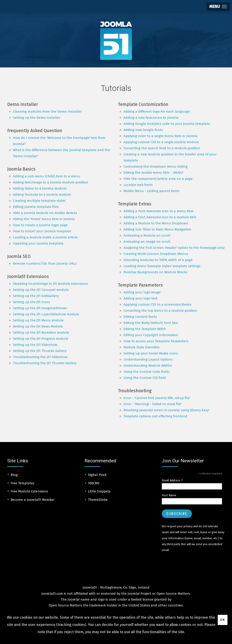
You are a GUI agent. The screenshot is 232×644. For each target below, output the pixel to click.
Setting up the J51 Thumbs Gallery (40, 351)
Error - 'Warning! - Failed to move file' (153, 404)
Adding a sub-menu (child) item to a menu (47, 176)
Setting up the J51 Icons (31, 302)
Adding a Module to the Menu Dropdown (156, 223)
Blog (14, 475)
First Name (169, 495)
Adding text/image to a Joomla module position (51, 182)
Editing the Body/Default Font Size (151, 323)
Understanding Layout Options (148, 359)
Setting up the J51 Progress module (41, 339)
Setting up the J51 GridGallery (36, 296)
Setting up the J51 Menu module (38, 320)
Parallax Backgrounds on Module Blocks (155, 272)
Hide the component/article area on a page (158, 179)
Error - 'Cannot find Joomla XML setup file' (157, 398)
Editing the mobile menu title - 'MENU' (153, 173)
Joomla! (74, 599)
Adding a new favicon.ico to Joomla (151, 118)
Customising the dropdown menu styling (156, 166)
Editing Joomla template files (36, 207)
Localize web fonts (138, 185)
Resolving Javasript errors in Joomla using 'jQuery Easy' (166, 410)
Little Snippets (99, 491)
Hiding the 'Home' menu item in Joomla (44, 219)
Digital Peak (97, 475)
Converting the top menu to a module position (160, 311)
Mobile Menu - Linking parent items (151, 191)
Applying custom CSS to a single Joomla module (161, 142)
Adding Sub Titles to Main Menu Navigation (157, 229)
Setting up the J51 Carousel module (41, 290)
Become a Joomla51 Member (33, 500)
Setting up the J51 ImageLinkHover (40, 308)
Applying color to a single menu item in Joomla (161, 136)
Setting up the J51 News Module (38, 326)
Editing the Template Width (145, 329)
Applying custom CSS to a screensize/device (157, 304)
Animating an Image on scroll (147, 242)
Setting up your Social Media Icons (151, 353)
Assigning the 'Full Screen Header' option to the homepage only (174, 248)
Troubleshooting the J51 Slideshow (40, 357)
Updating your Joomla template (38, 243)
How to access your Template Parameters (156, 341)
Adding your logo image (142, 292)
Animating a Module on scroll (147, 235)
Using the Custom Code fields (147, 372)
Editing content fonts (140, 317)
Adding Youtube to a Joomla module (42, 195)
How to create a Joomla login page (40, 225)
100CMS (94, 483)
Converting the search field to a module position (162, 148)
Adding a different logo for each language (157, 112)
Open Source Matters (173, 594)
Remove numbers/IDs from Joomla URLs (45, 264)
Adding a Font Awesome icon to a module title (160, 217)
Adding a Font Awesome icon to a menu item (159, 211)
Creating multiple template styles (39, 201)
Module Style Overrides (141, 347)
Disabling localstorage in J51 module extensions (50, 284)
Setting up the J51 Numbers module (41, 333)
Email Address (172, 480)
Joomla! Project (139, 594)
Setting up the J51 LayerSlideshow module (46, 314)
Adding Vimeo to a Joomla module (40, 188)
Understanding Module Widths (148, 366)
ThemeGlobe (98, 500)
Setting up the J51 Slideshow (35, 345)
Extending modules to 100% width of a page (158, 260)
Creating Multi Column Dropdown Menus (156, 254)
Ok (223, 620)
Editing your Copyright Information (151, 335)
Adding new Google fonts (143, 130)
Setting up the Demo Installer (37, 118)
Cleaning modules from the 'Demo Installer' (48, 112)
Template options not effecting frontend (155, 416)
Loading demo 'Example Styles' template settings (162, 266)
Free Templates (23, 483)
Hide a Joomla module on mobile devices (45, 213)
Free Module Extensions (29, 491)
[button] (218, 7)
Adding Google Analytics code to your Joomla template (167, 124)
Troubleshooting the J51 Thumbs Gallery (45, 363)
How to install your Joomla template (42, 231)
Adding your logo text (140, 298)
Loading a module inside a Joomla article (45, 237)
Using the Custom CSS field (145, 378)
